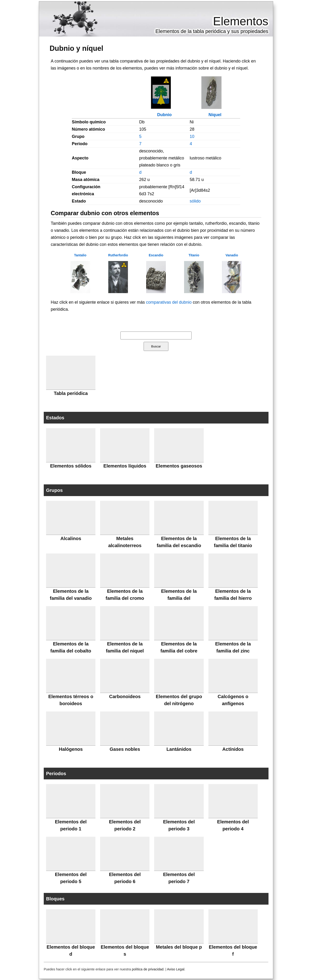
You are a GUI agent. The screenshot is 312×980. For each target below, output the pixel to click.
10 (192, 136)
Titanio (194, 255)
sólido (195, 201)
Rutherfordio (118, 255)
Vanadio (232, 255)
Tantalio (80, 255)
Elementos (241, 21)
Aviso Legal (176, 969)
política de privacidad (148, 969)
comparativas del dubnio (169, 302)
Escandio (156, 255)
